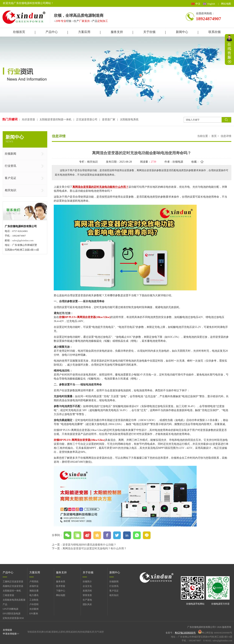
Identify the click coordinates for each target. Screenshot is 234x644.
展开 (229, 50)
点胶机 (62, 632)
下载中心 (61, 591)
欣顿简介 (87, 582)
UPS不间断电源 (10, 609)
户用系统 (34, 582)
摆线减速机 (72, 632)
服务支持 (61, 572)
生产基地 (87, 600)
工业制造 (34, 600)
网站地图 (226, 4)
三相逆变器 (8, 595)
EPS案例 (34, 614)
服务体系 (61, 582)
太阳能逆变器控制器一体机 (55, 119)
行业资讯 (114, 586)
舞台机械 (46, 632)
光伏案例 (34, 609)
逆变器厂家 (109, 119)
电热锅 (81, 632)
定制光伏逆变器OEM (13, 618)
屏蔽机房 (90, 632)
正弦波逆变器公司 (87, 119)
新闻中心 (115, 572)
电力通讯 (34, 595)
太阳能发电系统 (129, 119)
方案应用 (35, 572)
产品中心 (8, 572)
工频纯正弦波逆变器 (13, 582)
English (211, 4)
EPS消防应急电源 (12, 614)
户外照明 (34, 604)
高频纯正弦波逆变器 (13, 586)
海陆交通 (34, 591)
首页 (214, 136)
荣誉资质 (87, 595)
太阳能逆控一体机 (12, 591)
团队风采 (87, 604)
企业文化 (87, 586)
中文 (198, 4)
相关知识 (114, 595)
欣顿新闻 (114, 582)
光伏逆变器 (29, 119)
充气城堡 (99, 632)
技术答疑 (61, 586)
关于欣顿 (88, 572)
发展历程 (87, 591)
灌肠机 (55, 632)
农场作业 (34, 586)
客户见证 (114, 591)
